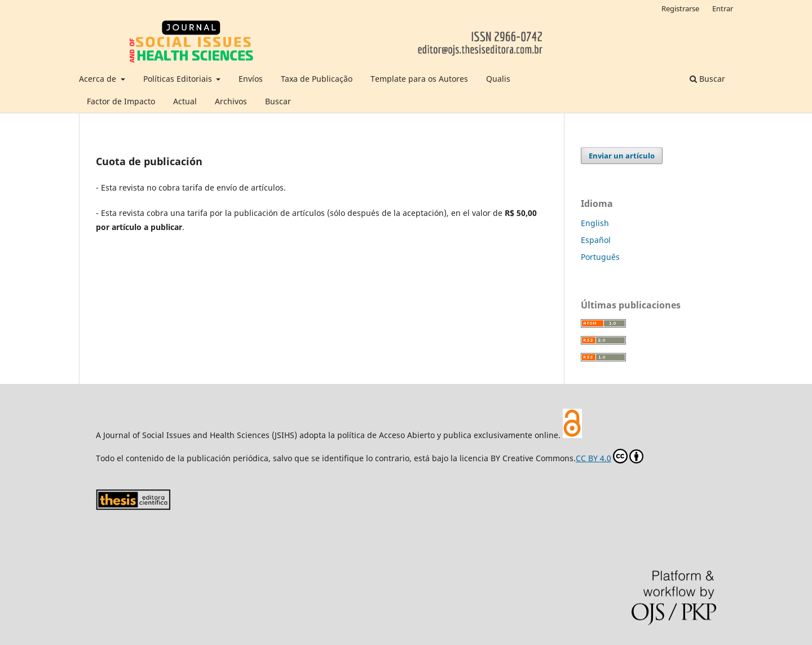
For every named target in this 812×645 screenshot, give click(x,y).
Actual (185, 101)
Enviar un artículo (622, 156)
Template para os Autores (419, 79)
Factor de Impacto (121, 101)
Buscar (278, 101)
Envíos (251, 79)
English (595, 223)
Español (596, 240)
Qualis (498, 79)
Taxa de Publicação (317, 79)
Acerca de (99, 79)
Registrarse (680, 8)
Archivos (231, 101)
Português (600, 257)
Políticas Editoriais (179, 79)
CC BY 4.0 (610, 456)
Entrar (723, 8)
